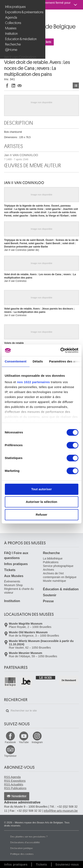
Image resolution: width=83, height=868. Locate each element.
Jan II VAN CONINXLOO (21, 157)
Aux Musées (14, 576)
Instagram (37, 742)
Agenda (11, 17)
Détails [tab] (38, 361)
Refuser (42, 515)
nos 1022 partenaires (33, 382)
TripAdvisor (10, 756)
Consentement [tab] (16, 361)
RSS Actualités (14, 784)
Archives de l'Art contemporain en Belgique (60, 575)
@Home (11, 50)
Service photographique (58, 566)
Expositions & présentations (23, 12)
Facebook (10, 742)
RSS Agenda (12, 777)
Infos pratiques (15, 7)
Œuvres (76, 85)
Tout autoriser (42, 489)
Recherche (13, 44)
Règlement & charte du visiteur (19, 591)
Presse (49, 601)
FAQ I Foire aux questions (16, 555)
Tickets (10, 570)
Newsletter (19, 796)
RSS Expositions (15, 781)
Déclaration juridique (22, 848)
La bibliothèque (53, 558)
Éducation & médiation (21, 39)
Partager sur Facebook (7, 85)
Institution (11, 34)
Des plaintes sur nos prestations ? (29, 837)
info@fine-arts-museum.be (61, 811)
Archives (49, 570)
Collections (13, 23)
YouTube (24, 742)
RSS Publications (15, 788)
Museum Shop (13, 585)
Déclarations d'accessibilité (25, 842)
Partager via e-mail (20, 85)
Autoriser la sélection (41, 502)
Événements (12, 581)
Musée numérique (55, 581)
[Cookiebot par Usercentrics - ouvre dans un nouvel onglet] (60, 350)
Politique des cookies (22, 854)
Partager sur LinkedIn (13, 85)
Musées (11, 28)
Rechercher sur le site (7, 711)
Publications (51, 562)
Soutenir (50, 595)
